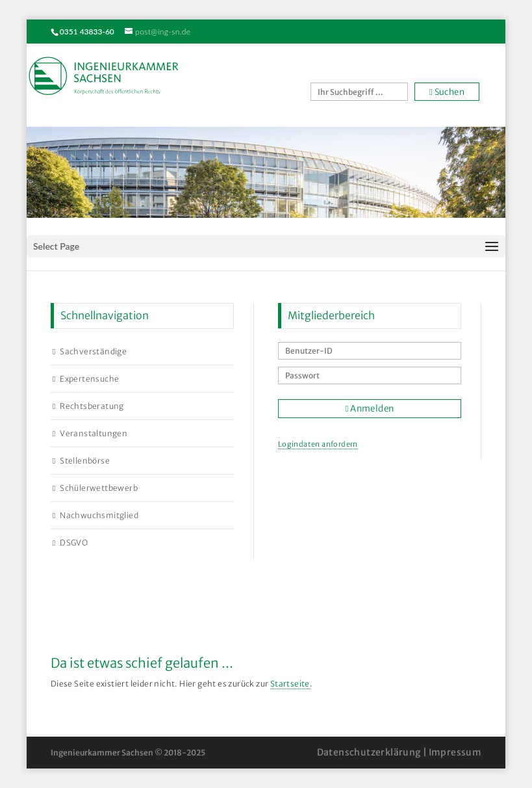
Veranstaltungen (94, 433)
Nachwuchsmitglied (99, 515)
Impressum (455, 752)
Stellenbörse (85, 461)
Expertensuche (89, 379)
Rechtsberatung (92, 406)
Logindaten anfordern (318, 444)
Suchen (447, 92)
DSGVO (74, 543)
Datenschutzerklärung (369, 752)
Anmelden (370, 409)
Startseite (290, 684)
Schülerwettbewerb (99, 488)
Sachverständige (93, 351)
